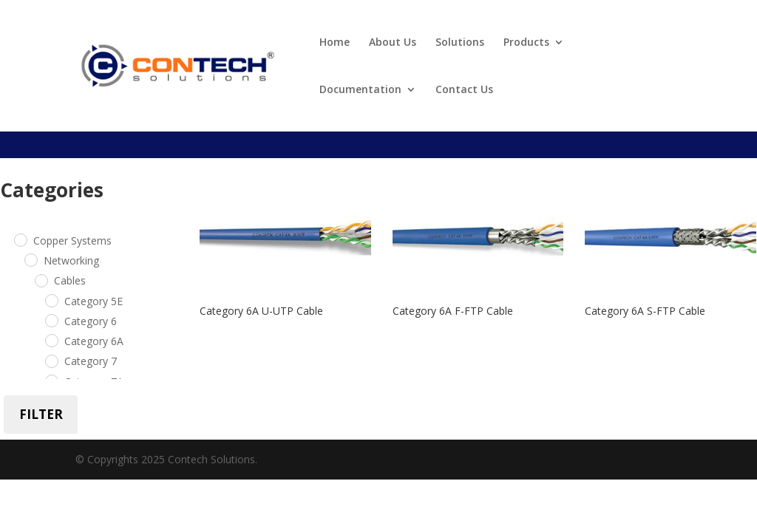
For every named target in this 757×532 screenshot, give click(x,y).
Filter (41, 414)
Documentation (360, 90)
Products (526, 43)
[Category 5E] (51, 300)
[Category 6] (51, 320)
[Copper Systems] (20, 239)
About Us (393, 43)
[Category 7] (51, 361)
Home (335, 43)
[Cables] (41, 280)
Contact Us (464, 90)
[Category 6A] (51, 340)
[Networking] (30, 259)
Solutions (460, 43)
